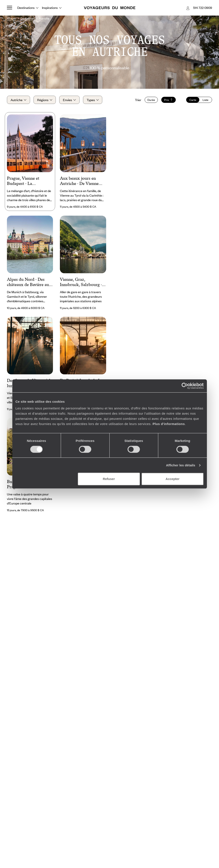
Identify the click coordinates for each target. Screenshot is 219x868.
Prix (169, 100)
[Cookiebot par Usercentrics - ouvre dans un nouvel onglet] (185, 386)
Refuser (109, 479)
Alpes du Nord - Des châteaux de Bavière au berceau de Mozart (28, 282)
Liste (205, 100)
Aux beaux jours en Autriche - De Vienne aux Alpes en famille (79, 181)
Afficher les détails (181, 465)
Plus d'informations (169, 424)
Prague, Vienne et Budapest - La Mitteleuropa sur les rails (26, 181)
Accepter (173, 479)
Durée (151, 100)
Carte (193, 100)
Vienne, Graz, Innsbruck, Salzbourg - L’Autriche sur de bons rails (81, 282)
